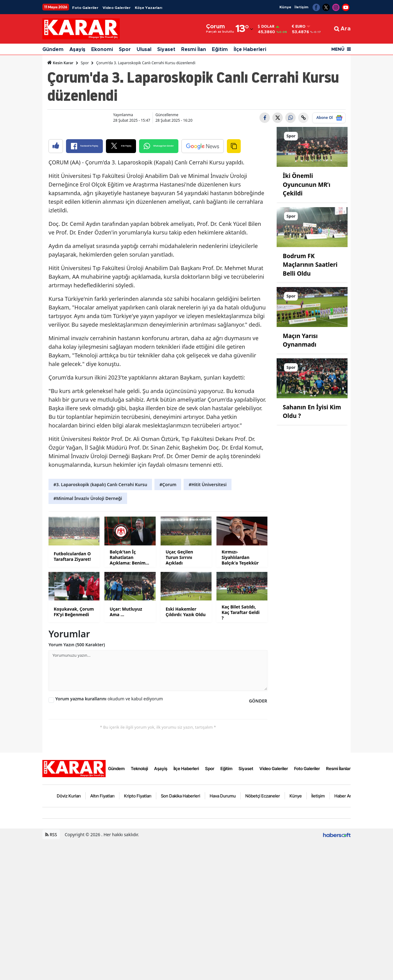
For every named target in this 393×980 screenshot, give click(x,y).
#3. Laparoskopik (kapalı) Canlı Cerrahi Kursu (100, 624)
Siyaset (166, 49)
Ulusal (144, 49)
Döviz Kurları (69, 935)
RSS (51, 974)
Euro (299, 26)
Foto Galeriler (85, 8)
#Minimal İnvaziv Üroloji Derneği (88, 638)
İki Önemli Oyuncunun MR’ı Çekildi (307, 185)
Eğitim (220, 49)
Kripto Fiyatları (138, 935)
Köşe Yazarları (148, 8)
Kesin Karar (60, 63)
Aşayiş (77, 49)
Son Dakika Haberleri (181, 935)
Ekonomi (102, 49)
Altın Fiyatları (102, 935)
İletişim (301, 7)
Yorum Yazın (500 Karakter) (77, 784)
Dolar (266, 26)
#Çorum (168, 624)
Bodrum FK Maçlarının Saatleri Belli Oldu (310, 265)
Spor (125, 49)
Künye (285, 7)
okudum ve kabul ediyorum (109, 838)
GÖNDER (258, 840)
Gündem (53, 49)
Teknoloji (139, 908)
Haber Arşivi (346, 935)
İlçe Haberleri (250, 49)
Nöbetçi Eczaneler (263, 935)
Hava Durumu (223, 935)
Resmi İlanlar (338, 908)
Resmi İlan (194, 49)
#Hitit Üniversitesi (207, 624)
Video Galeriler (117, 8)
